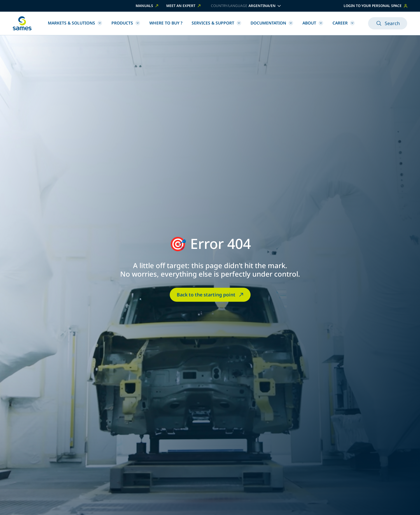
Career (344, 23)
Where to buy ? (166, 23)
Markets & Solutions (75, 23)
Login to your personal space (375, 6)
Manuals (147, 6)
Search (388, 23)
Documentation (272, 23)
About (313, 23)
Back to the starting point (211, 295)
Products (126, 23)
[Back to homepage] (22, 23)
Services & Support (216, 23)
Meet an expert (184, 6)
